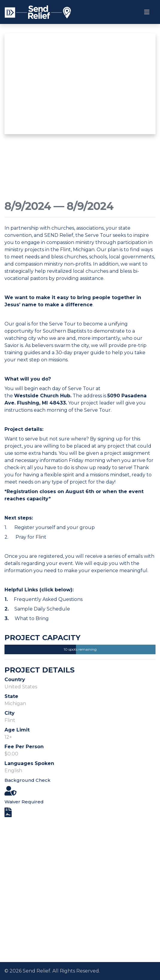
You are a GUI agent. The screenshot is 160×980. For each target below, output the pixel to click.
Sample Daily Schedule (42, 609)
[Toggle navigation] (147, 12)
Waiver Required (24, 802)
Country (15, 680)
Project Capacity (42, 638)
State (11, 696)
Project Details (39, 670)
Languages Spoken (29, 763)
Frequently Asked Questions (48, 599)
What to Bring (32, 618)
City (10, 713)
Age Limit (17, 730)
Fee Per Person (24, 747)
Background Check (28, 780)
